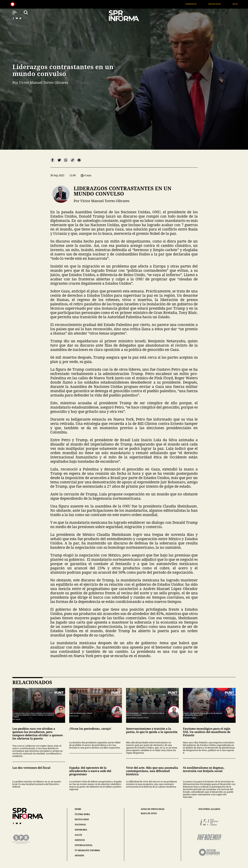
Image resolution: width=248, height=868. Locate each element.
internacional (84, 845)
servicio (80, 840)
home (78, 809)
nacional (80, 825)
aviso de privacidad (153, 809)
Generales (197, 4)
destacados (82, 819)
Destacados (221, 4)
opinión (79, 856)
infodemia (81, 830)
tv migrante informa (87, 850)
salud (78, 835)
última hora (82, 814)
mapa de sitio (149, 813)
